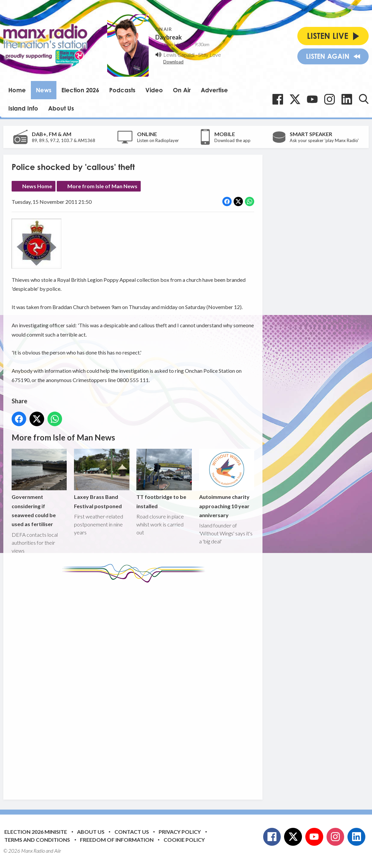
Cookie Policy (184, 840)
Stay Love (210, 55)
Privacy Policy (180, 832)
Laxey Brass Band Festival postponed (102, 479)
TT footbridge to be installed (164, 479)
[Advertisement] (136, 686)
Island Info (23, 108)
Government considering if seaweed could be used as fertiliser (39, 488)
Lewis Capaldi (179, 55)
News (44, 90)
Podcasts (122, 90)
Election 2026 (80, 90)
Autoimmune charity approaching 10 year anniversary (227, 484)
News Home (37, 186)
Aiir (58, 851)
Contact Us (132, 832)
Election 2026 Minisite (36, 832)
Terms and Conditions (37, 840)
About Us (61, 108)
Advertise (214, 90)
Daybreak (169, 37)
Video (154, 90)
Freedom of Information (117, 840)
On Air (182, 90)
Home (17, 90)
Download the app (232, 140)
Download (173, 62)
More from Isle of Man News (102, 186)
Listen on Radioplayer (158, 140)
